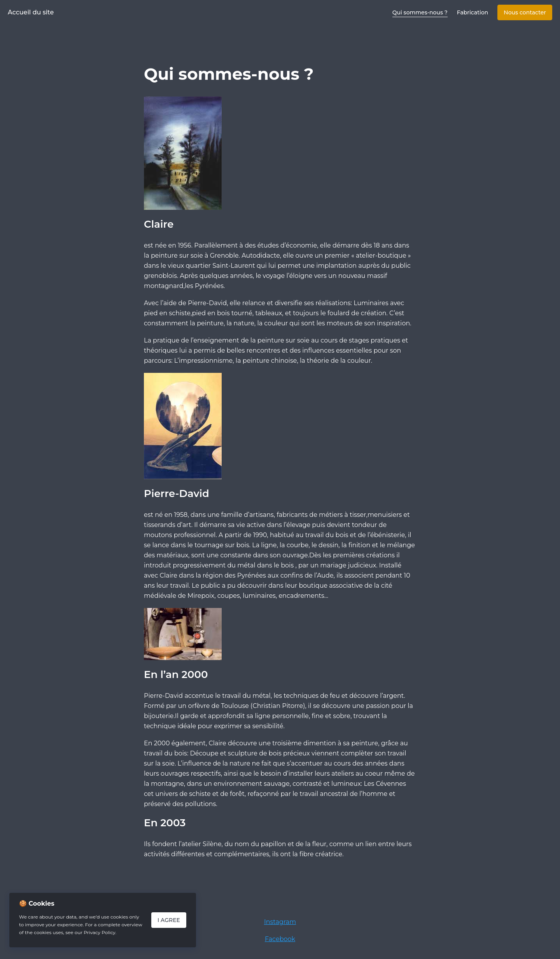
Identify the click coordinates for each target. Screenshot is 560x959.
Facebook (280, 939)
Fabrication (473, 12)
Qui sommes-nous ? (420, 12)
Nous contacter (525, 12)
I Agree (169, 920)
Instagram (280, 922)
